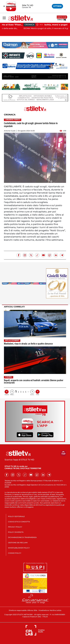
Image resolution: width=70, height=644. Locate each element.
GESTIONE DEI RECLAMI (18, 543)
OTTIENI (57, 6)
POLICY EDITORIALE (16, 516)
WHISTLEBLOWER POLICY (19, 548)
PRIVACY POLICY (15, 527)
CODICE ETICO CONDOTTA (19, 522)
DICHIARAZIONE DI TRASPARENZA (22, 537)
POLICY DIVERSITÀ (16, 532)
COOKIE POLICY (15, 553)
